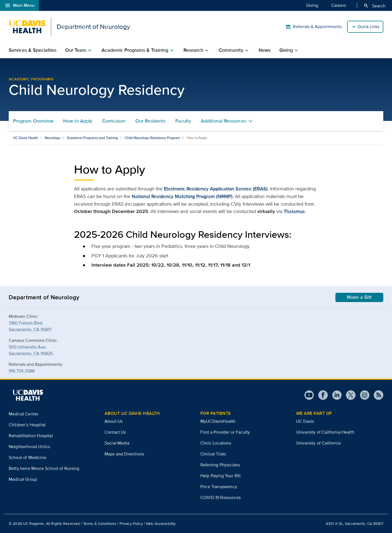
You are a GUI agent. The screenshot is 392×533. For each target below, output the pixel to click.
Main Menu (19, 5)
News (265, 50)
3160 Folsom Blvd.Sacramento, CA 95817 (30, 326)
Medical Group (23, 479)
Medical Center (24, 414)
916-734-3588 (22, 371)
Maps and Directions (124, 454)
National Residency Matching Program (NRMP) (182, 196)
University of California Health (325, 432)
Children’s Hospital (27, 425)
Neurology (53, 138)
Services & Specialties (33, 50)
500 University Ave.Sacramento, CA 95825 (31, 350)
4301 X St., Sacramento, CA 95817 (355, 523)
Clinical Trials (213, 454)
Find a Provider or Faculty (225, 432)
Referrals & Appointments (313, 27)
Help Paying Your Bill (220, 476)
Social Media (117, 443)
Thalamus (294, 211)
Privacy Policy (131, 523)
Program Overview (33, 121)
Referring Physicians (220, 465)
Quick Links (368, 27)
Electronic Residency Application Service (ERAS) (216, 189)
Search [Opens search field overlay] (374, 6)
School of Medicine (27, 457)
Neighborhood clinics (29, 447)
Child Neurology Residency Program (152, 138)
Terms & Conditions (100, 523)
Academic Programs (31, 79)
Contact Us (115, 432)
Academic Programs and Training (93, 138)
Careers (339, 5)
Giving (312, 5)
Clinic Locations (216, 443)
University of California (318, 443)
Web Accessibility (161, 523)
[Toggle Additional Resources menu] (250, 121)
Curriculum (114, 121)
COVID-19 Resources (220, 497)
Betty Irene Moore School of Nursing (44, 468)
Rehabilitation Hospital (31, 436)
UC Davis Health (26, 138)
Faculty (183, 121)
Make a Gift (359, 297)
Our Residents (150, 121)
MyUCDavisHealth (218, 421)
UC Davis (305, 421)
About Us (114, 421)
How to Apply (78, 121)
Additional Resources (223, 121)
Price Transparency (219, 487)
